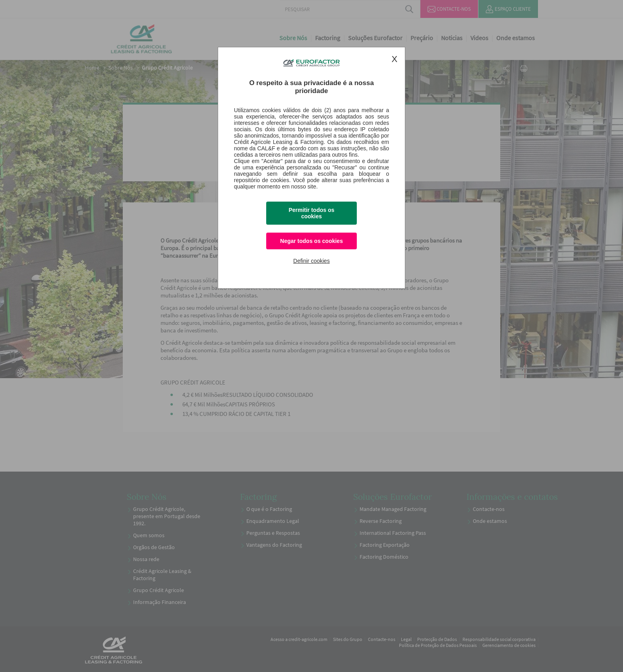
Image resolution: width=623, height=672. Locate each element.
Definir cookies (311, 261)
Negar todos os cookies (311, 241)
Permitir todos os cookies (311, 213)
